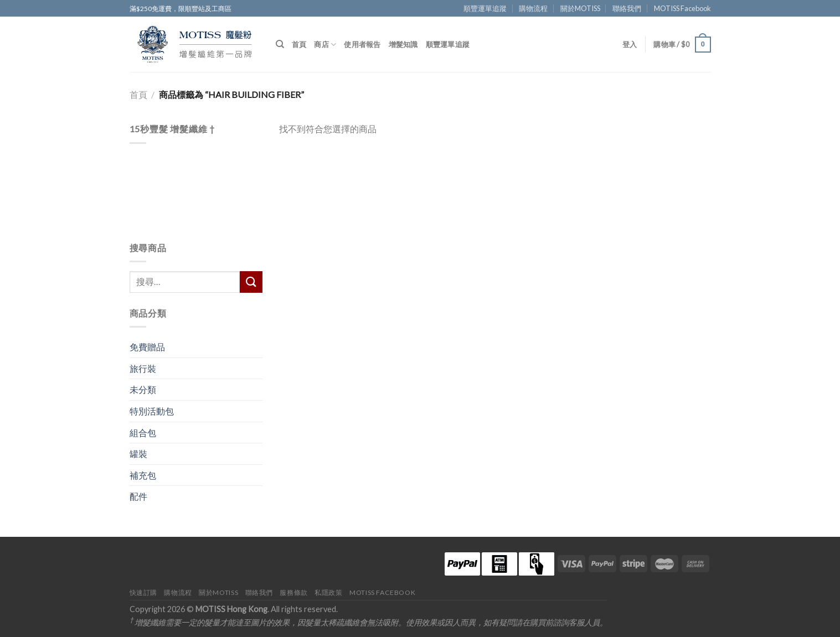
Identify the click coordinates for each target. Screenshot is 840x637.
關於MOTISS (580, 8)
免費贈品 (147, 347)
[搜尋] (280, 44)
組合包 (143, 433)
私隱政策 (328, 592)
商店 (325, 45)
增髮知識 (403, 44)
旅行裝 (143, 368)
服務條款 (293, 592)
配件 (138, 496)
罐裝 (138, 454)
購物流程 (533, 8)
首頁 (299, 44)
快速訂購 (143, 592)
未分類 (143, 389)
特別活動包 (152, 411)
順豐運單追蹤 (485, 8)
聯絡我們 (627, 8)
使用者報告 (362, 44)
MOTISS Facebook (682, 8)
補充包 (143, 475)
